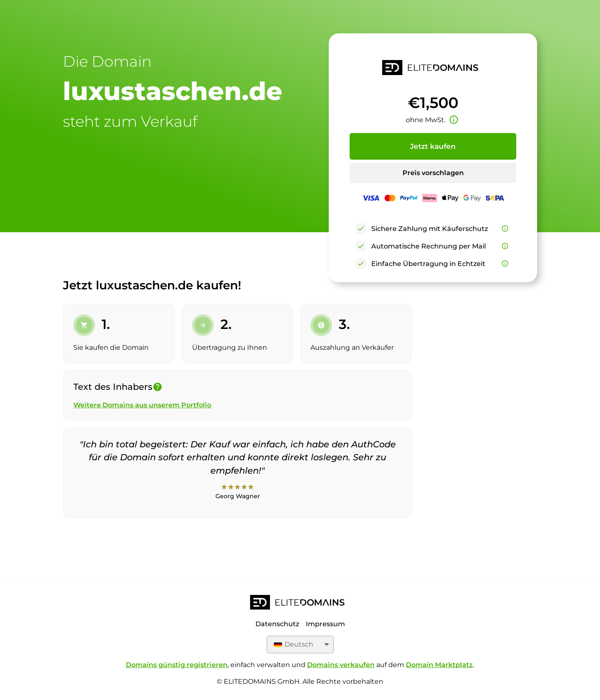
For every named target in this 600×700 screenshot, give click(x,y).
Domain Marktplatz (439, 665)
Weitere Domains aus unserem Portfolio (142, 405)
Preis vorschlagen (433, 173)
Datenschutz (277, 624)
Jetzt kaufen (433, 146)
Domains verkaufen (341, 665)
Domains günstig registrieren (177, 665)
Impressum (325, 624)
